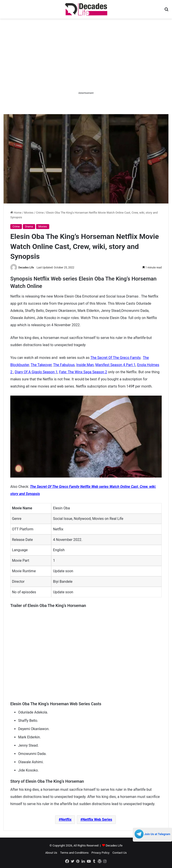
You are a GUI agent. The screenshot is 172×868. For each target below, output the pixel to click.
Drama (29, 227)
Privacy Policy (101, 853)
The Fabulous (64, 365)
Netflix (66, 820)
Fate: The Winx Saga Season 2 (83, 372)
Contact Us (120, 853)
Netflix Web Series (97, 820)
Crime (40, 213)
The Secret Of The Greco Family (115, 358)
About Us (51, 853)
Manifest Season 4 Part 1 (115, 365)
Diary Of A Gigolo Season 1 (36, 372)
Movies (29, 213)
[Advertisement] (86, 59)
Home (16, 213)
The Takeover (41, 365)
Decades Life (26, 268)
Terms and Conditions (74, 853)
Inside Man (85, 365)
